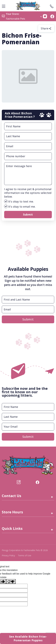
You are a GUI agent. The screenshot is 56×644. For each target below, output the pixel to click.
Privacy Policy (8, 555)
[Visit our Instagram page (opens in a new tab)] (19, 482)
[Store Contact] (52, 6)
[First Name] (28, 407)
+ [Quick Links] (52, 530)
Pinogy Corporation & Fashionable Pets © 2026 (25, 550)
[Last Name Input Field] (28, 136)
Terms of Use (25, 555)
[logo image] (28, 6)
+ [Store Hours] (52, 513)
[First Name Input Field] (28, 126)
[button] (45, 16)
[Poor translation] (11, 581)
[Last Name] (28, 417)
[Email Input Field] (28, 146)
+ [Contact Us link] (52, 497)
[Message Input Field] (28, 174)
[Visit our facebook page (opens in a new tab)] (37, 482)
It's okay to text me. (19, 201)
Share (46, 28)
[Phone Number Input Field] (28, 156)
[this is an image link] (28, 465)
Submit (28, 214)
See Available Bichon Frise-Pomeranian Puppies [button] (28, 638)
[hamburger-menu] (4, 6)
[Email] (28, 427)
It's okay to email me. (20, 207)
